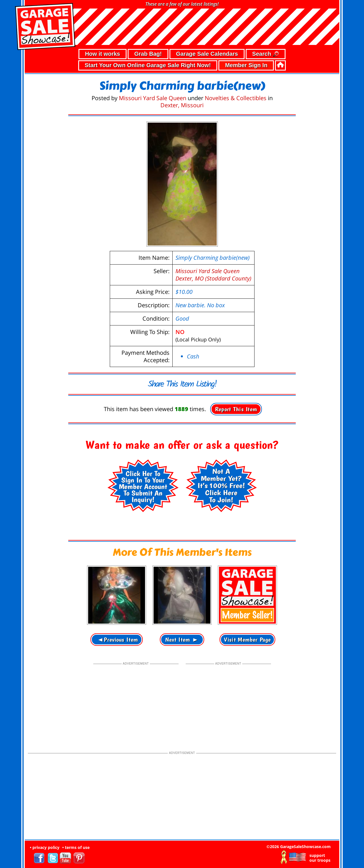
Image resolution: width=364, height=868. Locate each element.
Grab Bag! (148, 54)
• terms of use (76, 847)
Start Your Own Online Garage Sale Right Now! (148, 65)
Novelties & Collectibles (236, 98)
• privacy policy (45, 847)
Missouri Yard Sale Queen (153, 98)
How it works (103, 54)
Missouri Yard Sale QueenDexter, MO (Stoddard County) (213, 275)
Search (266, 54)
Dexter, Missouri (182, 105)
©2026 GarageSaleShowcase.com (299, 847)
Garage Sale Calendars (207, 54)
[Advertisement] (136, 702)
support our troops (320, 858)
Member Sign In (246, 65)
